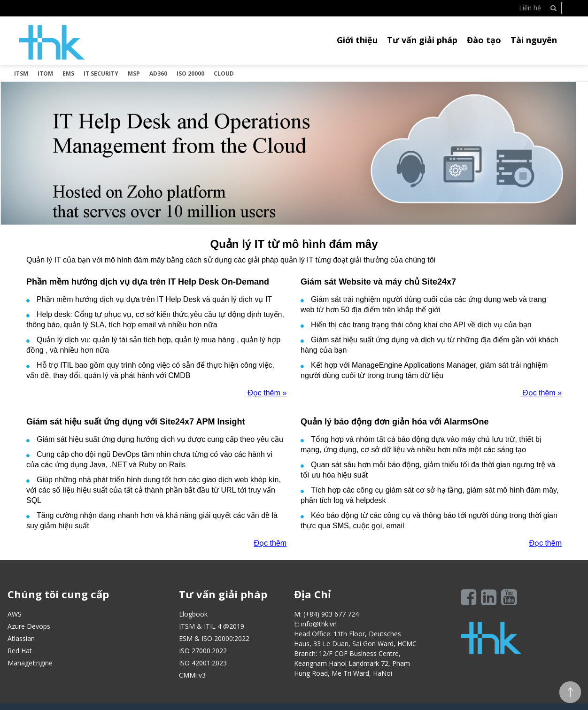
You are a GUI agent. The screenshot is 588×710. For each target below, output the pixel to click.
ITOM (45, 73)
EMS (68, 73)
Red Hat (20, 651)
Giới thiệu (357, 40)
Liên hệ (530, 8)
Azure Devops (29, 626)
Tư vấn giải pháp (422, 40)
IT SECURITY (101, 73)
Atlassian (21, 638)
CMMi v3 (192, 675)
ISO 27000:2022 (203, 651)
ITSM (21, 73)
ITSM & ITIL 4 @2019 (212, 626)
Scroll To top (570, 692)
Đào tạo (484, 40)
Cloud (224, 73)
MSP (134, 73)
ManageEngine (30, 663)
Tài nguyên (534, 40)
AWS (15, 614)
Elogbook (193, 614)
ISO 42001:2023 (203, 663)
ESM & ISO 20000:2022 (214, 638)
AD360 (158, 73)
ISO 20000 (190, 73)
